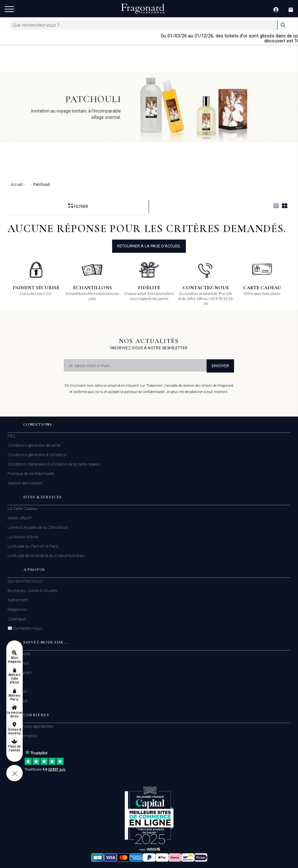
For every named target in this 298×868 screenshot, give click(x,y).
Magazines (17, 609)
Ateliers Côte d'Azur (14, 679)
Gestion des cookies (25, 483)
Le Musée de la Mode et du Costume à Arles (46, 556)
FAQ (11, 436)
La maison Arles (14, 714)
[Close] (295, 38)
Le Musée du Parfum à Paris (33, 546)
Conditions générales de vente (34, 445)
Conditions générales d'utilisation (37, 455)
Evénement (18, 600)
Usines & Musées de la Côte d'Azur (38, 527)
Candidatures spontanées (30, 726)
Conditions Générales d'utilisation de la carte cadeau (54, 464)
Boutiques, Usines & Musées (32, 591)
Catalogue (17, 619)
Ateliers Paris (14, 697)
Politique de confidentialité (31, 474)
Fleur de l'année (14, 748)
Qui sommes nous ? (26, 581)
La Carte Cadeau (23, 509)
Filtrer (78, 206)
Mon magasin (14, 660)
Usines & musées (14, 731)
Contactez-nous (27, 628)
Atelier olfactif (20, 518)
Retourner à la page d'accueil (149, 246)
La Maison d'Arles (23, 537)
